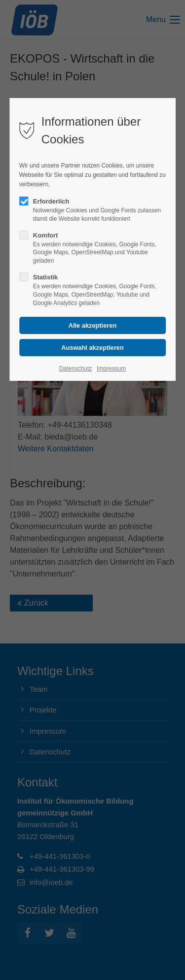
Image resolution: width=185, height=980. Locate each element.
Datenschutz (76, 369)
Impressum (111, 369)
